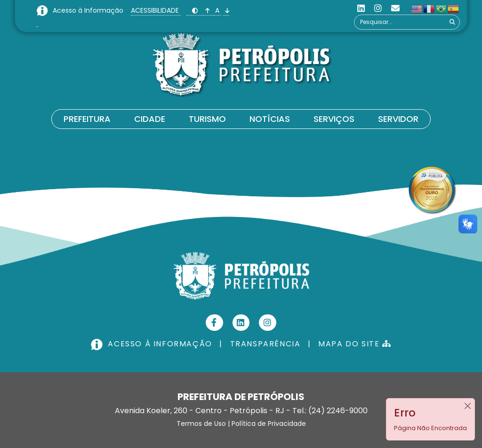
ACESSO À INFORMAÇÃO (153, 344)
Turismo (207, 119)
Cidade (150, 119)
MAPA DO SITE (355, 344)
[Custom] (395, 8)
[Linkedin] (361, 8)
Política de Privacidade (269, 424)
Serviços (334, 119)
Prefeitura (87, 119)
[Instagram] (378, 8)
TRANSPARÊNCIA (265, 344)
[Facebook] (214, 323)
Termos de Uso (201, 424)
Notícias (270, 119)
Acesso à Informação (89, 10)
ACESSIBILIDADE (156, 10)
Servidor (398, 119)
